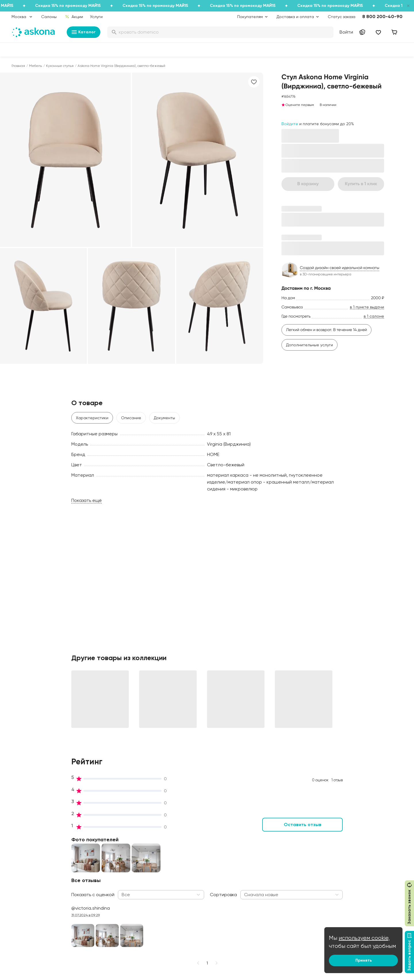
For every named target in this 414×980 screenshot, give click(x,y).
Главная (18, 66)
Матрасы (20, 836)
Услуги (96, 17)
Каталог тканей (188, 869)
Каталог (84, 32)
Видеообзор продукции (115, 893)
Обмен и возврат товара (197, 909)
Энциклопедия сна (271, 866)
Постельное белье (30, 885)
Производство (106, 869)
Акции (74, 17)
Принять (364, 960)
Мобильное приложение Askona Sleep (284, 877)
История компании (110, 853)
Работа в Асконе (108, 861)
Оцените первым (298, 105)
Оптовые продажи (351, 844)
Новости (100, 901)
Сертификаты (106, 885)
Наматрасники (26, 861)
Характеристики (92, 418)
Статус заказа (342, 17)
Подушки (20, 869)
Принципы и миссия (111, 836)
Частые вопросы (108, 909)
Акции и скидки (187, 836)
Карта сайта (185, 933)
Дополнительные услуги (309, 345)
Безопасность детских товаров (284, 858)
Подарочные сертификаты (199, 853)
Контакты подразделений (358, 836)
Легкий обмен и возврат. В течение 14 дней (327, 330)
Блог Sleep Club (269, 836)
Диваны (19, 853)
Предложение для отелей (359, 885)
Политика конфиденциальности (203, 885)
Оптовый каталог (350, 893)
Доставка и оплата (191, 844)
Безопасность (186, 925)
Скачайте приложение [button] (101, 954)
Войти (346, 32)
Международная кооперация (362, 901)
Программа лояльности (195, 861)
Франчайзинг (346, 877)
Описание (131, 418)
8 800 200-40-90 (382, 17)
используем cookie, (364, 938)
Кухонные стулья (60, 66)
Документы (164, 418)
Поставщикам (347, 869)
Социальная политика (114, 844)
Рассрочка (183, 901)
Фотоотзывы (23, 901)
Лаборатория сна (110, 877)
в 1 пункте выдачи (367, 307)
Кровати (20, 844)
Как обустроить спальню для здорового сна (281, 847)
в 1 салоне (374, 316)
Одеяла (19, 877)
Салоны (49, 17)
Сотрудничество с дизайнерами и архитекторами (367, 912)
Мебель (36, 66)
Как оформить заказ (192, 877)
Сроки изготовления (192, 917)
